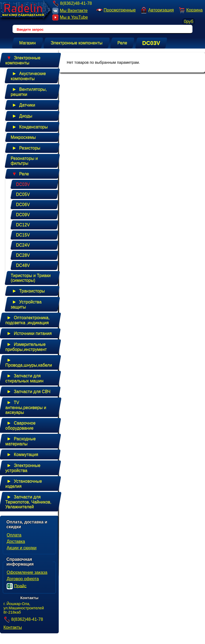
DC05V (23, 194)
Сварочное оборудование (20, 425)
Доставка (16, 541)
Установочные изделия (24, 483)
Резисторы (25, 148)
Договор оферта (23, 579)
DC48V (23, 265)
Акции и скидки (22, 548)
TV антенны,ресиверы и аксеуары (26, 406)
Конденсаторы (29, 127)
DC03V (23, 184)
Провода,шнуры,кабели (29, 362)
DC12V (23, 225)
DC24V (23, 245)
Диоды (21, 116)
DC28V (23, 255)
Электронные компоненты (23, 59)
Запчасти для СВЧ (28, 391)
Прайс (17, 586)
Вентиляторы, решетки (29, 91)
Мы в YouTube (70, 17)
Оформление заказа (27, 572)
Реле (20, 174)
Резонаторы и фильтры (24, 161)
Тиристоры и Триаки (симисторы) (31, 278)
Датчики (23, 105)
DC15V (23, 235)
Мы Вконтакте (70, 11)
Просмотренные (116, 10)
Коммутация (22, 454)
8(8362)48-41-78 (72, 3)
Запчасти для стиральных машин (24, 377)
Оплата (14, 535)
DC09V (23, 215)
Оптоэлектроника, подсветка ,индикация (27, 319)
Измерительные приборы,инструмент (26, 346)
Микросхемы (23, 137)
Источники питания (29, 333)
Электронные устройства (23, 467)
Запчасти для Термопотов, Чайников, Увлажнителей (28, 501)
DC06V (23, 204)
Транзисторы (28, 291)
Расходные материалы (21, 440)
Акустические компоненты (28, 75)
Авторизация (157, 10)
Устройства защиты (26, 303)
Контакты (13, 627)
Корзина (191, 10)
